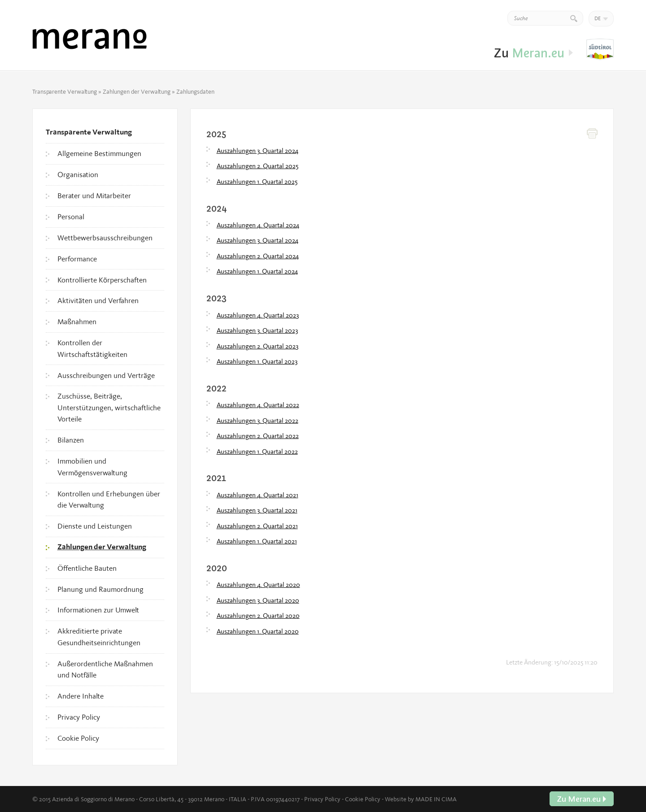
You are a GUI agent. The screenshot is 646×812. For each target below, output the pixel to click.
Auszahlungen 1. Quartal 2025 (257, 182)
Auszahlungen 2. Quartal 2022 (258, 436)
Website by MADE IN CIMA (421, 799)
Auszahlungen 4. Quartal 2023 (258, 315)
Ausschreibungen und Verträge (106, 375)
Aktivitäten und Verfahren (98, 300)
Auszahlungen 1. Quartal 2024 (257, 271)
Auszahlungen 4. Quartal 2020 (258, 585)
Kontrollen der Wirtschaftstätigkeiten (92, 348)
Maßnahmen (77, 321)
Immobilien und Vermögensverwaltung (92, 467)
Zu (600, 50)
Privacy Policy (79, 717)
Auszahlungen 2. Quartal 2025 (258, 166)
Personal (71, 217)
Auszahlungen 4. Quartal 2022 (258, 405)
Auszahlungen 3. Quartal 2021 (257, 510)
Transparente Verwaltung (65, 91)
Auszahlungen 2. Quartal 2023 (258, 346)
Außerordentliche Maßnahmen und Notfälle (105, 669)
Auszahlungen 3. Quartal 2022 (258, 421)
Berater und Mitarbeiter (94, 195)
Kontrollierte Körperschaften (102, 280)
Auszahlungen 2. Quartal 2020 (258, 616)
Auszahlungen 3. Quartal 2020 (258, 600)
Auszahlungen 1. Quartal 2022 (257, 452)
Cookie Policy (78, 738)
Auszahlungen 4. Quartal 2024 (258, 225)
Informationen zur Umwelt (98, 610)
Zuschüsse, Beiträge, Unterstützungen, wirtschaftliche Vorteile (109, 407)
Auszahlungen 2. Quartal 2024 (258, 256)
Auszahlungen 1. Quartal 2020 (258, 631)
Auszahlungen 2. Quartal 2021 (257, 526)
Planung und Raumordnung (100, 589)
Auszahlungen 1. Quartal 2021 (257, 541)
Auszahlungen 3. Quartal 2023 (257, 330)
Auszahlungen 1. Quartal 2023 (257, 361)
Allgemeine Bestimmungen (99, 153)
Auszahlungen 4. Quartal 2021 (258, 495)
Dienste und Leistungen (95, 526)
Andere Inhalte (81, 696)
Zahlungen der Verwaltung (137, 91)
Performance (77, 259)
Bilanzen (71, 440)
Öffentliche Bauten (87, 568)
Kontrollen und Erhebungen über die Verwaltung (109, 499)
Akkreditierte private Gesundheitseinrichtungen (99, 637)
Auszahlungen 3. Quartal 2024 (258, 151)
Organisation (78, 174)
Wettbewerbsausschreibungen (105, 238)
